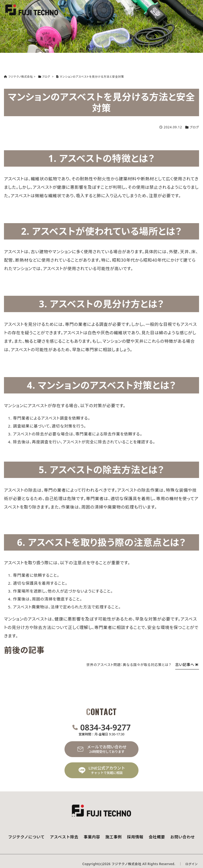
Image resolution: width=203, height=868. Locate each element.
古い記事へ (186, 664)
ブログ (194, 127)
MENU (192, 10)
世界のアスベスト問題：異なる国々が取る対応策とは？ (127, 665)
